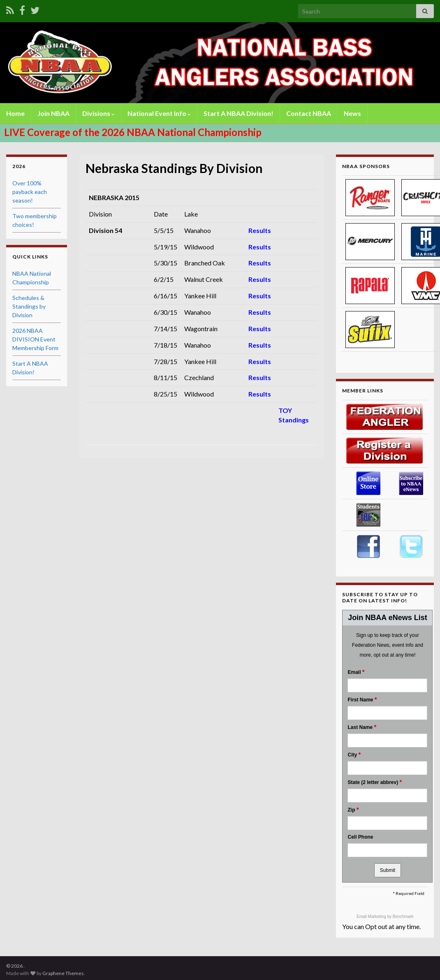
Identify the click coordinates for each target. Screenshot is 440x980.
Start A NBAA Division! (239, 113)
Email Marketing (372, 917)
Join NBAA (53, 113)
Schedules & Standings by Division (29, 306)
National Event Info (159, 113)
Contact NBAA (309, 113)
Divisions (98, 113)
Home (15, 113)
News (352, 113)
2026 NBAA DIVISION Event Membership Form (35, 339)
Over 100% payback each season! (30, 192)
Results (260, 230)
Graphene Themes (63, 973)
